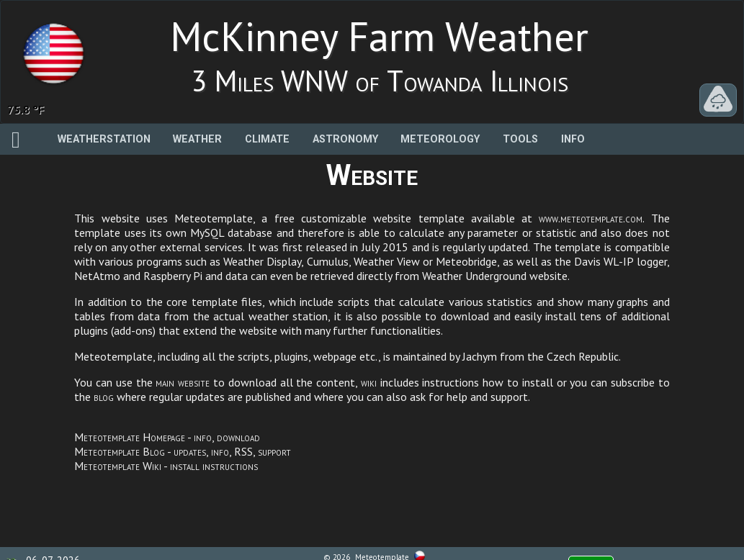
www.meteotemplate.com (591, 218)
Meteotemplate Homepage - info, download (167, 437)
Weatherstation (104, 139)
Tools (520, 139)
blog (104, 397)
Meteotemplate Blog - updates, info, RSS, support (183, 451)
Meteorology (440, 139)
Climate (267, 139)
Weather (197, 139)
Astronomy (345, 139)
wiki (369, 382)
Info (573, 139)
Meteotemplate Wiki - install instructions (166, 466)
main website (183, 382)
